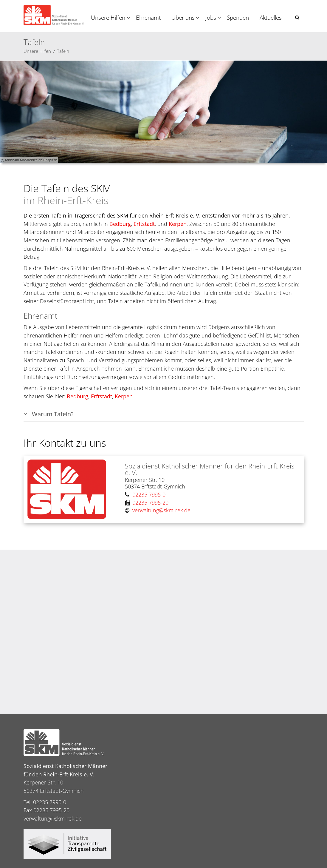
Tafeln (63, 51)
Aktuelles (271, 18)
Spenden (238, 18)
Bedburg (120, 224)
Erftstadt (144, 224)
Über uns (183, 18)
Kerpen (178, 224)
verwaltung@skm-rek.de (53, 818)
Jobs (211, 18)
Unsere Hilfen (108, 18)
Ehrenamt (148, 18)
